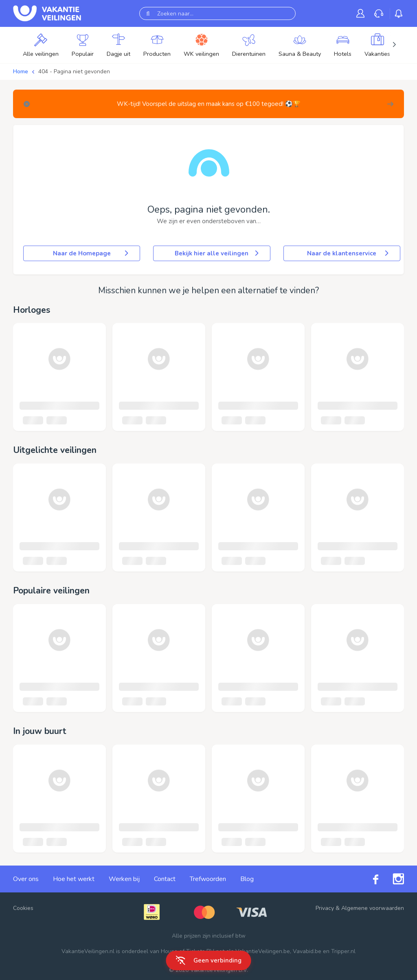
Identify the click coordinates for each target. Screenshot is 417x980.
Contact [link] (165, 879)
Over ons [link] (26, 879)
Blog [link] (247, 879)
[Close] (27, 104)
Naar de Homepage (92, 253)
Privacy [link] (325, 908)
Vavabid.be (307, 951)
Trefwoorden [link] (208, 879)
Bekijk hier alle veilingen (217, 253)
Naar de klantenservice (349, 253)
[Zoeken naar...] (217, 13)
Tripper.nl (343, 951)
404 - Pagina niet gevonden (74, 71)
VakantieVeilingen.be (263, 951)
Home (21, 71)
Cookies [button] (23, 908)
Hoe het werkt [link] (74, 879)
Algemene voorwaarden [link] (373, 908)
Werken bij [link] (124, 879)
